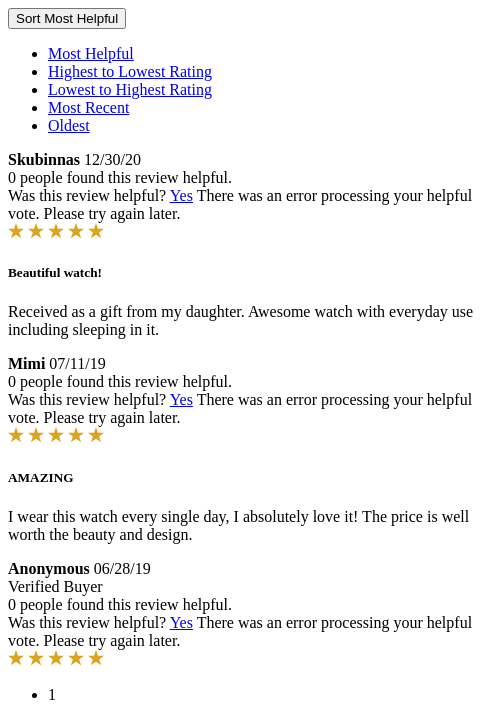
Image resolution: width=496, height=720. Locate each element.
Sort (67, 18)
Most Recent (88, 107)
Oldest (69, 125)
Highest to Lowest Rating (130, 71)
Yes (181, 195)
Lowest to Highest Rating (130, 89)
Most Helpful (91, 53)
